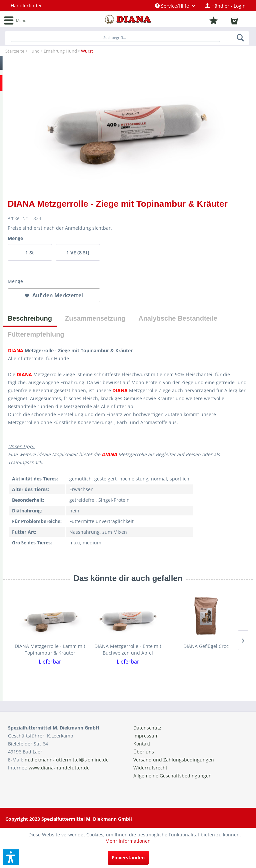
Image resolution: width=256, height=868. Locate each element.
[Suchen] (241, 38)
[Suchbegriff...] (115, 38)
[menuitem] (175, 6)
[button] (11, 857)
